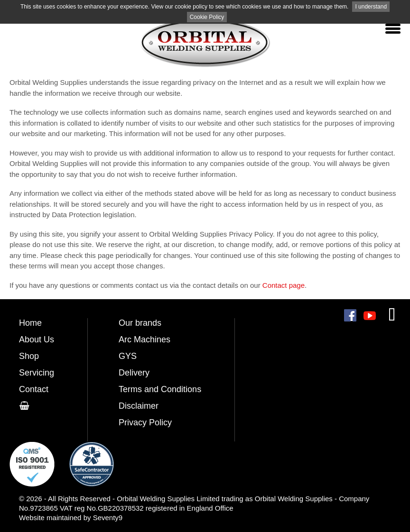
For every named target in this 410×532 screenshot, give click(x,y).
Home (30, 323)
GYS (128, 356)
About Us (37, 339)
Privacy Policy (145, 422)
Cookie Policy (207, 17)
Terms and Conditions (160, 389)
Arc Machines (144, 339)
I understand (371, 7)
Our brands (140, 323)
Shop (29, 356)
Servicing (37, 373)
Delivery (134, 373)
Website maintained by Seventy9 (71, 518)
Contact (34, 389)
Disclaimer (139, 406)
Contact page (284, 285)
